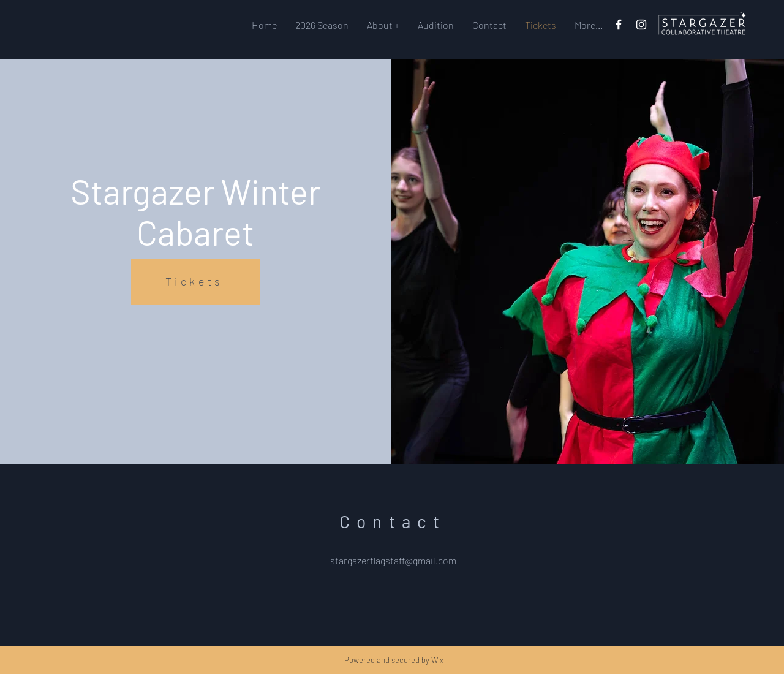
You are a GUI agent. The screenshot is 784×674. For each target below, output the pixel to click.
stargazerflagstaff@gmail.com (393, 560)
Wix (437, 660)
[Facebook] (619, 25)
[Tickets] (196, 282)
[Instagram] (641, 25)
